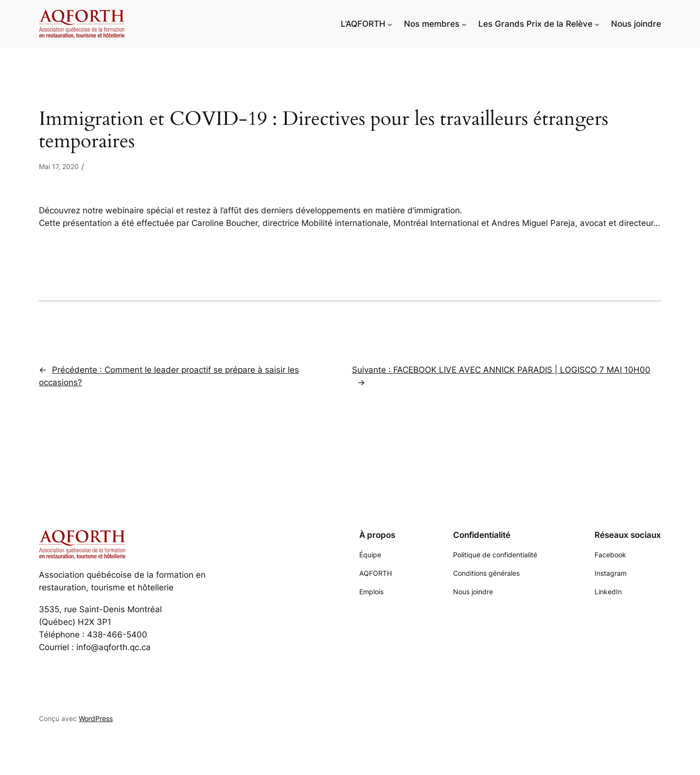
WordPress (96, 718)
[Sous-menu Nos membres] (464, 24)
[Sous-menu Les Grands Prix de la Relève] (597, 24)
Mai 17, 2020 (59, 166)
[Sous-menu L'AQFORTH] (390, 24)
